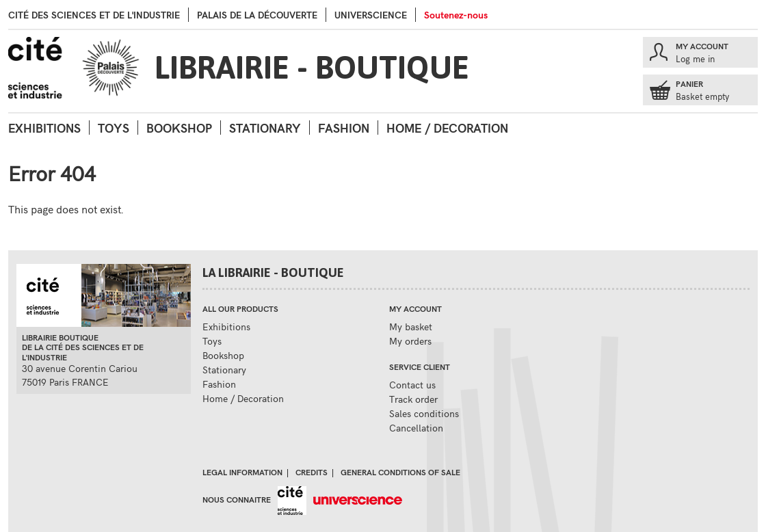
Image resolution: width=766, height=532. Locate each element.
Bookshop (179, 128)
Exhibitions (44, 128)
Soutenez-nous (456, 15)
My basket (411, 327)
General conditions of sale (400, 472)
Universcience (371, 15)
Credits (312, 472)
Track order (413, 399)
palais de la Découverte (257, 15)
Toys (114, 128)
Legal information (242, 472)
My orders (410, 341)
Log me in (695, 59)
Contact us (412, 385)
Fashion (344, 128)
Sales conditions (424, 413)
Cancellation (416, 428)
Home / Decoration (447, 128)
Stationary (265, 128)
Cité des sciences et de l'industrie (94, 15)
